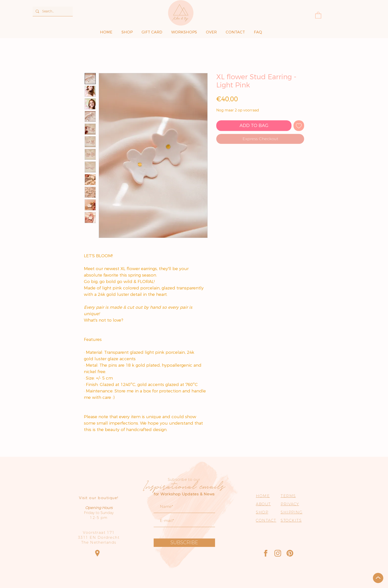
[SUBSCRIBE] (184, 543)
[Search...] (52, 11)
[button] (318, 15)
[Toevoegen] (299, 126)
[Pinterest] (290, 553)
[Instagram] (278, 553)
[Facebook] (266, 553)
